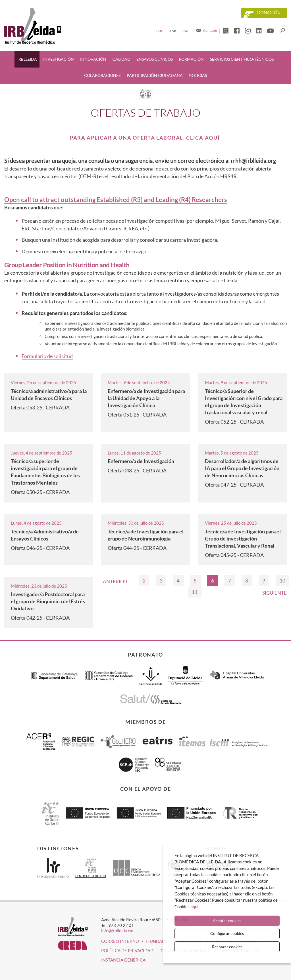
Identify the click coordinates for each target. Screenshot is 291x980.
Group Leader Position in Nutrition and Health (67, 265)
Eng (160, 31)
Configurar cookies (227, 933)
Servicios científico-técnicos (242, 59)
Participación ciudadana (155, 75)
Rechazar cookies (227, 947)
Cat (186, 31)
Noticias (198, 75)
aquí (194, 907)
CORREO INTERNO (120, 941)
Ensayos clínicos (155, 59)
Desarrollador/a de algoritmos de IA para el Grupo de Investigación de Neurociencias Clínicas (242, 468)
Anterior (115, 582)
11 (195, 592)
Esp (173, 31)
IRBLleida (27, 59)
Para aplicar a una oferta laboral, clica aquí (145, 138)
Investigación (59, 59)
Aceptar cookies (227, 921)
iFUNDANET (158, 941)
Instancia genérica (123, 960)
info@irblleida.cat (118, 931)
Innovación (93, 59)
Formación (191, 59)
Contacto (210, 31)
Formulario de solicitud (47, 356)
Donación (269, 13)
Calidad (121, 59)
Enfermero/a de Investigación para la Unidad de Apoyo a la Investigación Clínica (146, 398)
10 (282, 581)
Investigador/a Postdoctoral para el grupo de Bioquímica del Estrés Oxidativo (48, 601)
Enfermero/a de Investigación (141, 461)
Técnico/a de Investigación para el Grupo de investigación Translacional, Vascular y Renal (243, 539)
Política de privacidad (127, 950)
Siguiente (275, 593)
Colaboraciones (102, 75)
